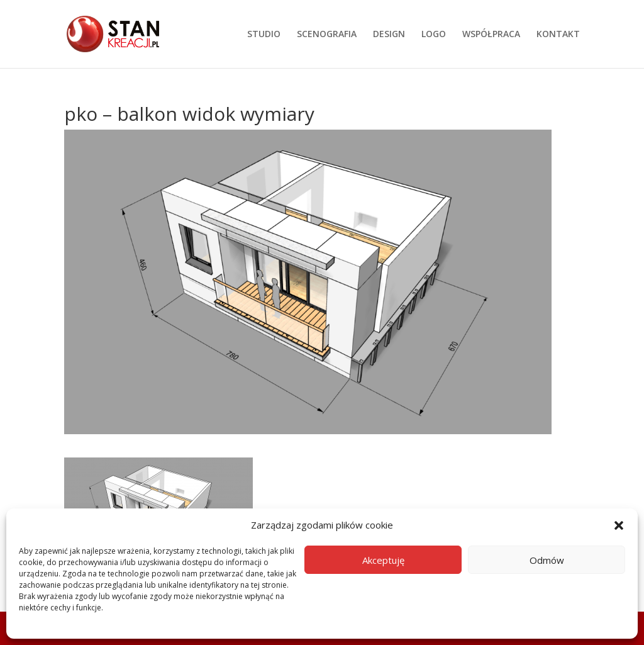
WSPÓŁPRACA (491, 35)
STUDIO (264, 35)
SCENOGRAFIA (327, 35)
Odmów (547, 560)
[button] (619, 525)
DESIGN (389, 35)
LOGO (434, 35)
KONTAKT (558, 35)
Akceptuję (383, 560)
